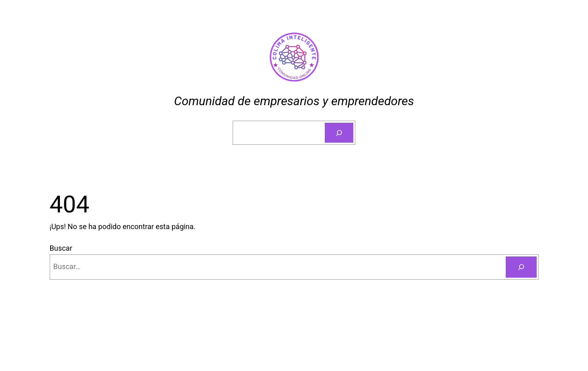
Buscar (61, 248)
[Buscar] (339, 133)
